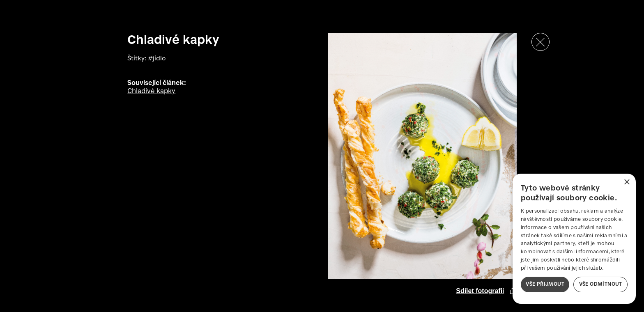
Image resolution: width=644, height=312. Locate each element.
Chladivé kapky (151, 91)
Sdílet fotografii (480, 291)
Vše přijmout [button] (545, 284)
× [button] (627, 182)
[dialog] (574, 239)
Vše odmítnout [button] (601, 284)
